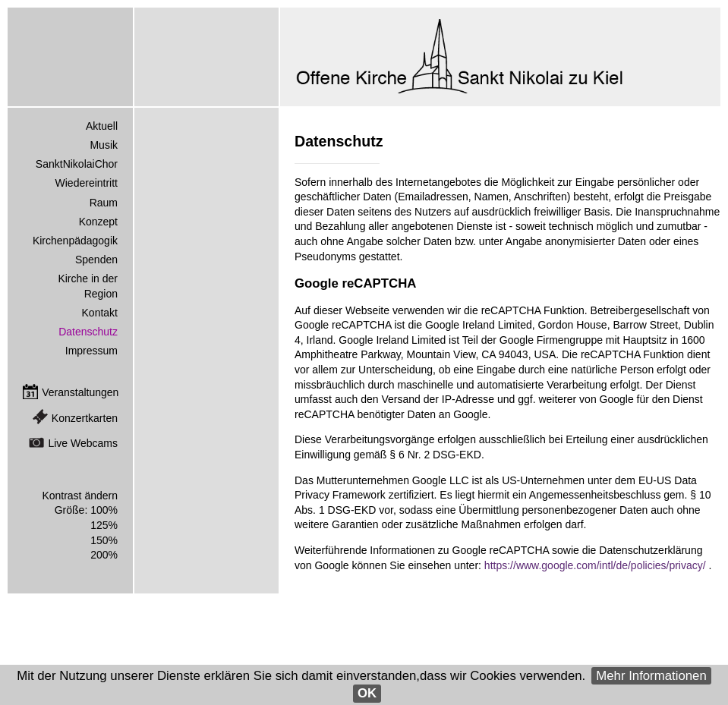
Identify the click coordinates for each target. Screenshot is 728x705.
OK (367, 693)
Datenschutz (88, 332)
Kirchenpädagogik (75, 241)
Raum (104, 203)
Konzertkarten (85, 418)
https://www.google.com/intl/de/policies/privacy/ (597, 565)
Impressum (91, 351)
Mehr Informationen (651, 676)
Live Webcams (83, 443)
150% (104, 540)
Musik (104, 145)
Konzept (98, 222)
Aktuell (102, 126)
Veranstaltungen (80, 392)
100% (104, 510)
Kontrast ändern (80, 496)
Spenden (96, 260)
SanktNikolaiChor (77, 164)
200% (104, 555)
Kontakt (100, 313)
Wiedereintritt (87, 183)
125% (104, 525)
